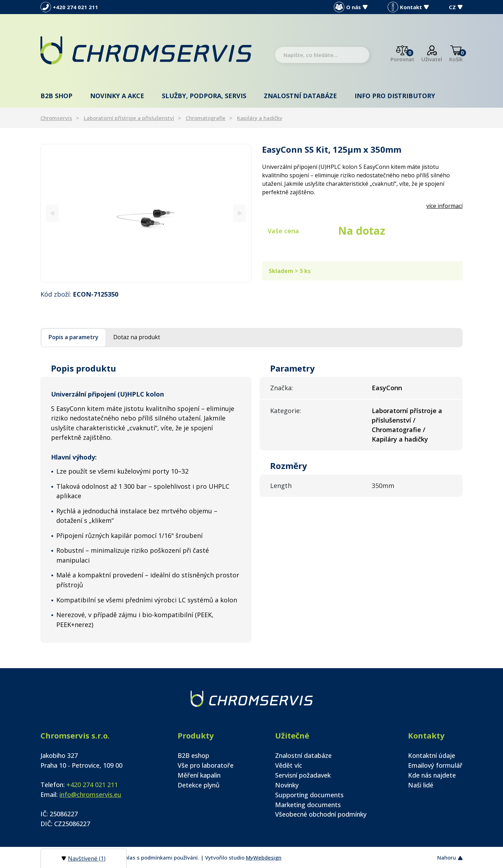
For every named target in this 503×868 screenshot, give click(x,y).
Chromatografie (206, 118)
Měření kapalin (199, 775)
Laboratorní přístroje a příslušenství (129, 118)
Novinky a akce (117, 96)
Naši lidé (421, 785)
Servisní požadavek (303, 775)
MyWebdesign (264, 857)
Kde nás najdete (432, 775)
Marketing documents (308, 805)
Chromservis (56, 118)
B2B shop (56, 96)
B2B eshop (193, 755)
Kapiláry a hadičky (260, 118)
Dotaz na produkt (137, 337)
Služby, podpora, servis (204, 96)
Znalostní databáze (300, 96)
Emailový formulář (435, 765)
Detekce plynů (199, 785)
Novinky (287, 785)
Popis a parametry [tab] (74, 337)
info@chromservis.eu (90, 794)
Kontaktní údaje (432, 755)
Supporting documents (309, 795)
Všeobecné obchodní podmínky (321, 814)
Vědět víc (289, 765)
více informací (444, 206)
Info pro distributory (395, 96)
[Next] (240, 213)
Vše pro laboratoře (206, 765)
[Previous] (52, 213)
